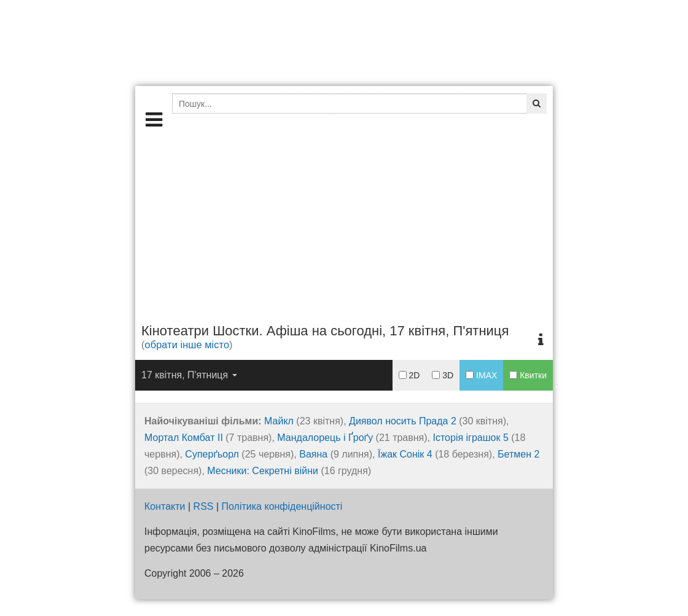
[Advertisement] (344, 224)
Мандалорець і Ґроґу (325, 438)
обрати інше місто (187, 345)
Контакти (165, 506)
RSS (204, 506)
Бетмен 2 (518, 454)
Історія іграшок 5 (470, 438)
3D (443, 375)
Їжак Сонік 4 (405, 454)
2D (409, 375)
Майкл (279, 421)
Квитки (528, 375)
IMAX (481, 375)
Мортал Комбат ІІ (184, 438)
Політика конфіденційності (282, 506)
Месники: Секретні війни (263, 471)
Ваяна (313, 454)
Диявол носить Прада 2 (403, 421)
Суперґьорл (212, 454)
